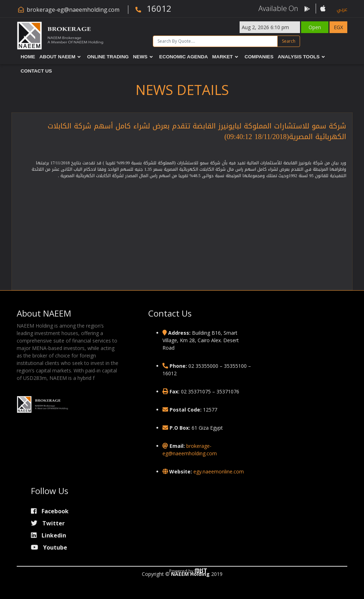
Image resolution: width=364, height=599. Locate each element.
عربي (342, 9)
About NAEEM (57, 57)
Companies (259, 57)
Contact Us (36, 71)
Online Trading (108, 57)
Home (28, 57)
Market (223, 57)
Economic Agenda (184, 57)
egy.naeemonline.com (219, 471)
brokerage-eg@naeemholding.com (73, 10)
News (140, 57)
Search (289, 41)
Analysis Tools (299, 57)
